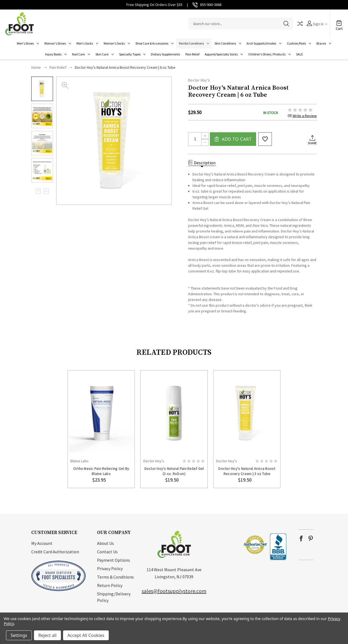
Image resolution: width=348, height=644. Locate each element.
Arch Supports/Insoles (264, 43)
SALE (299, 54)
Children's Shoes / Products (269, 54)
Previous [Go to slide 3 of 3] (38, 191)
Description (202, 163)
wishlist (265, 139)
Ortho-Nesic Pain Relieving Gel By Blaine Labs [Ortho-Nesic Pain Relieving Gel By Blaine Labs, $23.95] (101, 471)
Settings (19, 635)
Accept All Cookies (86, 635)
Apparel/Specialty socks (224, 54)
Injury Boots (56, 54)
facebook (301, 538)
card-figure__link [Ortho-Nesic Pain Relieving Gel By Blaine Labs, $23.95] (101, 413)
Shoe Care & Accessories (154, 43)
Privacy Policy (110, 568)
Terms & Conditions (115, 577)
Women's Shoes (58, 43)
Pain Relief (192, 54)
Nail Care (81, 54)
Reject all (47, 635)
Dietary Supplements (165, 54)
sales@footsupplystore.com (174, 591)
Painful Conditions (194, 43)
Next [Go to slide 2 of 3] (46, 191)
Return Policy (110, 585)
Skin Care (105, 54)
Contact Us (107, 552)
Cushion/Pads (299, 43)
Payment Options (114, 560)
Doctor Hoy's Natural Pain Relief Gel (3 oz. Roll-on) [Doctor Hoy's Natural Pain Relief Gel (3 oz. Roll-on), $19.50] (174, 471)
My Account (42, 543)
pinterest (311, 538)
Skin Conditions (228, 43)
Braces (324, 43)
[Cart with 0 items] (339, 21)
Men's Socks (87, 43)
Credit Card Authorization (55, 552)
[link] (226, 545)
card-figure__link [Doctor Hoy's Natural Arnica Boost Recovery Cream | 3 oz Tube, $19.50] (247, 413)
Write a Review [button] (305, 116)
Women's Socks (117, 43)
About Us (105, 543)
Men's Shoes (28, 43)
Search (286, 24)
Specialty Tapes (132, 54)
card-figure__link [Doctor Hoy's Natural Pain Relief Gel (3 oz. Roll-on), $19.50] (174, 413)
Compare (300, 24)
